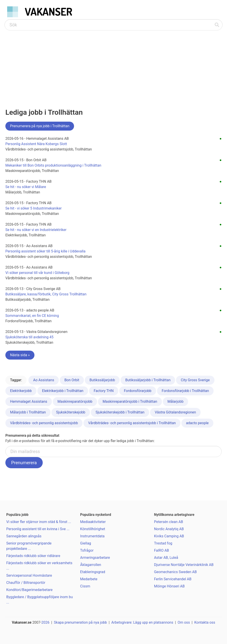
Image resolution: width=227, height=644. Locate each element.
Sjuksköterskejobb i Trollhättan (120, 412)
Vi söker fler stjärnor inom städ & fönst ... (39, 522)
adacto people (197, 423)
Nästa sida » (20, 355)
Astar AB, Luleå (166, 558)
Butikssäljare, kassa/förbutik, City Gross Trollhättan (46, 294)
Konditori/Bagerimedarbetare (29, 590)
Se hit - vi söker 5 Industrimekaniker (34, 208)
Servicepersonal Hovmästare (29, 575)
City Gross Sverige (195, 380)
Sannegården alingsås (24, 536)
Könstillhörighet (93, 529)
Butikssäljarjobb (102, 380)
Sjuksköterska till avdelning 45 (29, 337)
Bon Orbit (72, 380)
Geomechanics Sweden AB (175, 572)
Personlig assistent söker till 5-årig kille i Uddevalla (45, 251)
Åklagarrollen (91, 565)
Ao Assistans (44, 380)
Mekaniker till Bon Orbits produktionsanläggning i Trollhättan (53, 165)
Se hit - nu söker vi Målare (26, 187)
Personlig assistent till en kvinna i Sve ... (38, 529)
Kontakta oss (205, 622)
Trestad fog (163, 543)
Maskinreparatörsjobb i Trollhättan (130, 401)
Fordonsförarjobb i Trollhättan (185, 391)
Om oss (184, 622)
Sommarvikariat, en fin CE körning (32, 316)
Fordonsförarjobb (138, 391)
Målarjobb (176, 401)
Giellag (86, 543)
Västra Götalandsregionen (175, 412)
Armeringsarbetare (95, 558)
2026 (45, 622)
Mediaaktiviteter (93, 522)
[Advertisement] (113, 64)
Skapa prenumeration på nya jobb (80, 622)
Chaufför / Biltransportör (26, 583)
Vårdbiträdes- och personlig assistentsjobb (44, 423)
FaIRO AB (162, 550)
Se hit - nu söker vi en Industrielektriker (36, 230)
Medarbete (89, 579)
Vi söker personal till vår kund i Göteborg (37, 273)
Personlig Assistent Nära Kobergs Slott (36, 144)
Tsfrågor (87, 550)
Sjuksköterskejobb (71, 412)
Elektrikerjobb (21, 391)
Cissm (85, 586)
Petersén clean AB (169, 522)
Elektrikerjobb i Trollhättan (63, 391)
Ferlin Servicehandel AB (173, 579)
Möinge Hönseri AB (169, 586)
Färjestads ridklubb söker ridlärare (33, 556)
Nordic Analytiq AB (169, 529)
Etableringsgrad (93, 572)
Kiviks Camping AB (169, 536)
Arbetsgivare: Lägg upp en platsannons (142, 622)
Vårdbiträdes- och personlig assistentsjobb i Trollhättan (132, 423)
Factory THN (104, 391)
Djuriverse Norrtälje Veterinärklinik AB (184, 565)
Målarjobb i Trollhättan (28, 412)
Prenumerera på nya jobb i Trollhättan (40, 126)
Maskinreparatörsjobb (75, 401)
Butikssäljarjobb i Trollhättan (148, 380)
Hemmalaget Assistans (29, 401)
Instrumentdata (92, 536)
